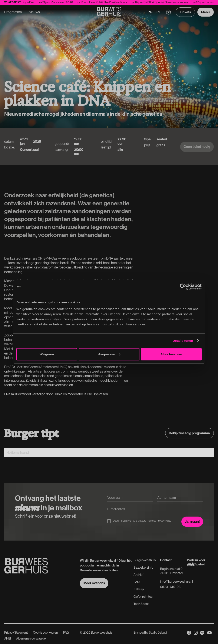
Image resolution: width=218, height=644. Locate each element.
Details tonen (183, 341)
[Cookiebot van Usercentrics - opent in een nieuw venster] (183, 287)
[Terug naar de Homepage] (109, 12)
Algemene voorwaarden (32, 638)
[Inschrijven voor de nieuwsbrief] (192, 522)
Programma (13, 12)
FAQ (137, 582)
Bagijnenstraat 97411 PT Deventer (172, 571)
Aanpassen (109, 354)
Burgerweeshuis (145, 560)
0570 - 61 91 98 (170, 587)
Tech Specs (141, 604)
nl (151, 12)
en (158, 12)
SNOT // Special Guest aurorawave (170, 2)
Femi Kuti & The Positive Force (113, 2)
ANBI (8, 638)
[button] (169, 12)
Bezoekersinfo (143, 567)
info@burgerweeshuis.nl (176, 581)
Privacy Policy (164, 521)
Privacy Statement (16, 633)
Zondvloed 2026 (66, 2)
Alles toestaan (171, 354)
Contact (166, 560)
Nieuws (34, 12)
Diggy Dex (32, 2)
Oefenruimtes (143, 597)
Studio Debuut (158, 633)
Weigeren (47, 354)
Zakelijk (139, 589)
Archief (138, 575)
